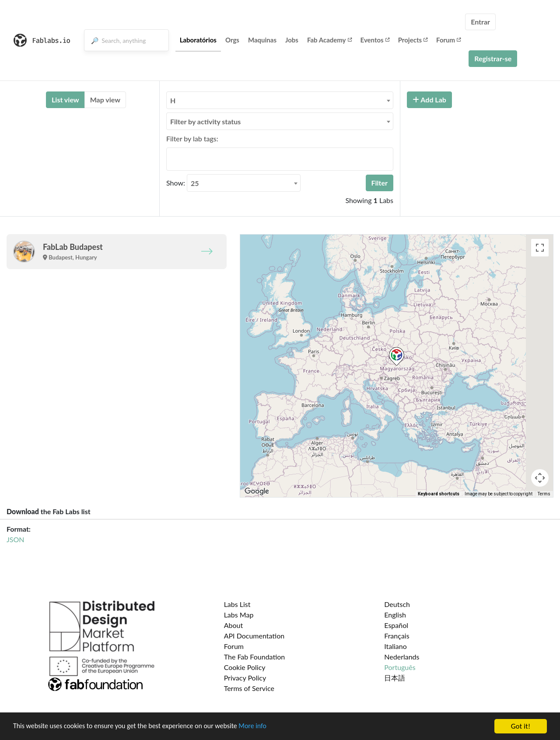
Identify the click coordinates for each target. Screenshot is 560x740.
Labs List (237, 604)
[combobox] (280, 100)
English (395, 615)
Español (396, 625)
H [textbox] (173, 100)
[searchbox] (171, 159)
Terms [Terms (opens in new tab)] (544, 494)
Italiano (395, 646)
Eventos (375, 40)
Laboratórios (198, 40)
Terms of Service (249, 688)
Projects (413, 40)
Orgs (232, 40)
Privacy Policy (245, 678)
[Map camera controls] (540, 478)
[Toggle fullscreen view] (540, 248)
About (234, 625)
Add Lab (429, 100)
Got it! (521, 726)
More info (269, 727)
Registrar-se (493, 58)
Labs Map (239, 615)
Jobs (292, 40)
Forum (448, 40)
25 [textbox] (195, 183)
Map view (105, 100)
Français (397, 636)
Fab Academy (329, 40)
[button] (397, 356)
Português (400, 667)
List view (65, 100)
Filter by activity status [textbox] (205, 121)
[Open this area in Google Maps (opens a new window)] (257, 491)
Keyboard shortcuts (439, 494)
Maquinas (262, 40)
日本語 (395, 678)
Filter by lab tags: (192, 139)
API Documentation (254, 636)
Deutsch (397, 604)
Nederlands (402, 657)
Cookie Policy (245, 667)
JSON (15, 539)
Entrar (480, 22)
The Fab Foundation (255, 657)
